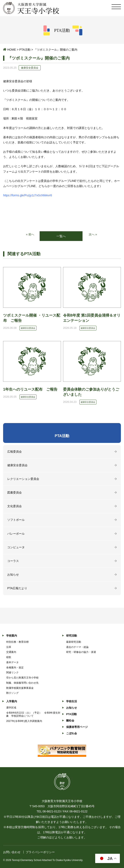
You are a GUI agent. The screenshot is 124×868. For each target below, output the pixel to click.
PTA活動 (25, 50)
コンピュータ (16, 547)
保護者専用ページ (77, 727)
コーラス (13, 561)
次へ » (93, 234)
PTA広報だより (17, 588)
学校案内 (12, 636)
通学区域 (11, 708)
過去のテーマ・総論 (77, 647)
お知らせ (13, 575)
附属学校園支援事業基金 (20, 688)
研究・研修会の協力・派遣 (81, 652)
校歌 (9, 657)
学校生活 (72, 701)
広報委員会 (15, 452)
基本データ (12, 662)
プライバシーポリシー (40, 852)
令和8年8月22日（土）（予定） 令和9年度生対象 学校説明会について (33, 714)
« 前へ (30, 234)
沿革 (9, 647)
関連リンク (12, 672)
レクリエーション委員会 (23, 479)
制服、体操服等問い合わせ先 (22, 683)
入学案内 (12, 701)
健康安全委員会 (17, 465)
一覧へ (61, 236)
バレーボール (16, 534)
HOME (12, 50)
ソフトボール (16, 520)
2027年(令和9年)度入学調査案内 (24, 721)
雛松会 (70, 721)
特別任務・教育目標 (17, 642)
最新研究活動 (74, 642)
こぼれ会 (72, 733)
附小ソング (12, 693)
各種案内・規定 (15, 668)
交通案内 (11, 652)
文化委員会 (15, 506)
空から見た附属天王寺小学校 (22, 678)
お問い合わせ (12, 852)
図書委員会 (15, 492)
